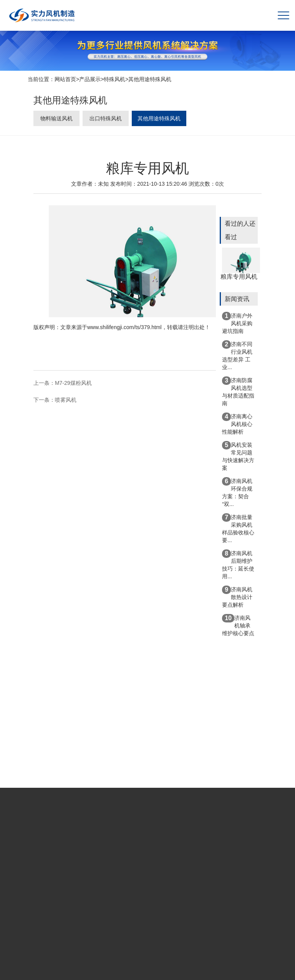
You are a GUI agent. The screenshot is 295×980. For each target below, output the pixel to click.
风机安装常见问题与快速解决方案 (238, 456)
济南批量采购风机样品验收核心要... (238, 528)
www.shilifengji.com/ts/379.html (124, 328)
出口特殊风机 (106, 120)
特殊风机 (114, 80)
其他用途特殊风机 (150, 80)
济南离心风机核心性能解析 (237, 424)
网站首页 (65, 80)
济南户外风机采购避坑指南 (237, 323)
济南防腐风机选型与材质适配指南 (238, 391)
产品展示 (90, 80)
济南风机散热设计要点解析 (237, 597)
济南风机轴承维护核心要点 (238, 625)
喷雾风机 (66, 401)
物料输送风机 (56, 120)
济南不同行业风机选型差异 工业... (237, 355)
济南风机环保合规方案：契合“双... (237, 492)
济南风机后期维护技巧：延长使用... (238, 564)
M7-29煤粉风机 (73, 384)
